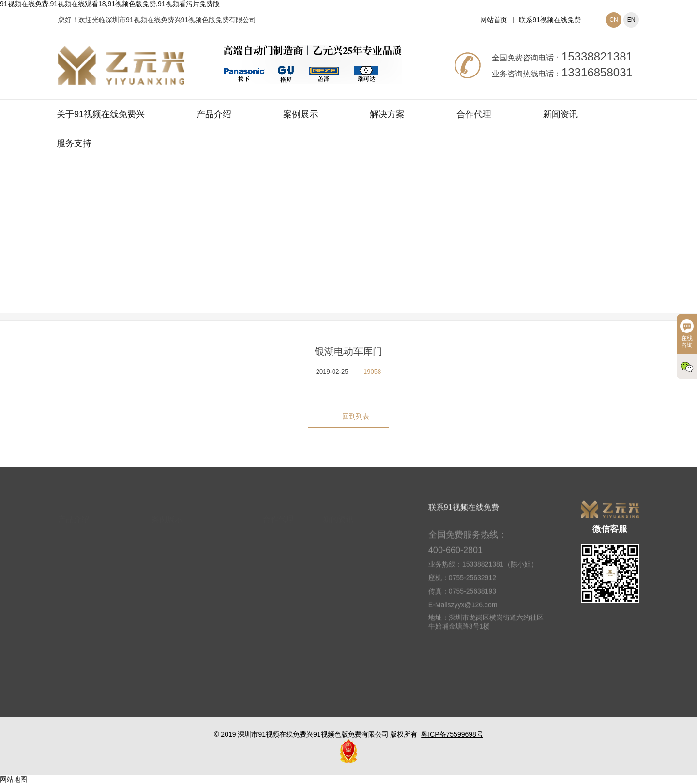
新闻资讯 (561, 114)
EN (631, 20)
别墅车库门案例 (407, 248)
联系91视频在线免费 (550, 20)
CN (614, 20)
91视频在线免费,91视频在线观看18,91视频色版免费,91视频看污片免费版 (110, 4)
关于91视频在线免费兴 (101, 114)
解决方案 (387, 114)
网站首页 (494, 20)
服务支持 (74, 143)
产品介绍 (214, 114)
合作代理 (474, 114)
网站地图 (14, 779)
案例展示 (301, 114)
